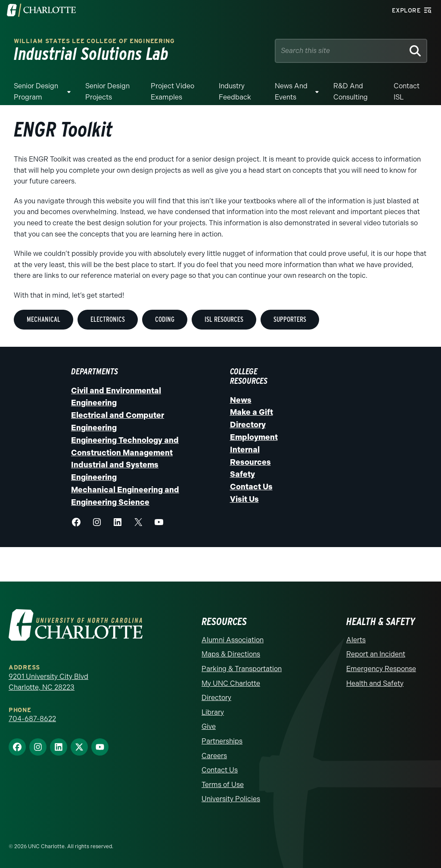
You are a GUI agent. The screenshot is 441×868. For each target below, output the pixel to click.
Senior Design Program (36, 92)
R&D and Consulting (351, 92)
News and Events (291, 92)
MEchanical (43, 319)
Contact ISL (407, 92)
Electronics (108, 319)
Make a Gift (252, 412)
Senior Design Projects (107, 92)
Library (213, 712)
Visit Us (244, 499)
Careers (214, 756)
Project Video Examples (172, 92)
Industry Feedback (235, 92)
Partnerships (222, 741)
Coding (165, 319)
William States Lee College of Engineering (94, 41)
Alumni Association (233, 640)
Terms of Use (223, 785)
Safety (242, 474)
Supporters (290, 319)
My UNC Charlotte (231, 683)
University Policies (231, 799)
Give (209, 726)
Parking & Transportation (242, 669)
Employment (254, 437)
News (241, 400)
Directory (248, 425)
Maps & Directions (231, 654)
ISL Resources (224, 319)
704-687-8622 (32, 719)
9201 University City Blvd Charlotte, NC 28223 (48, 682)
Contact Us (251, 487)
